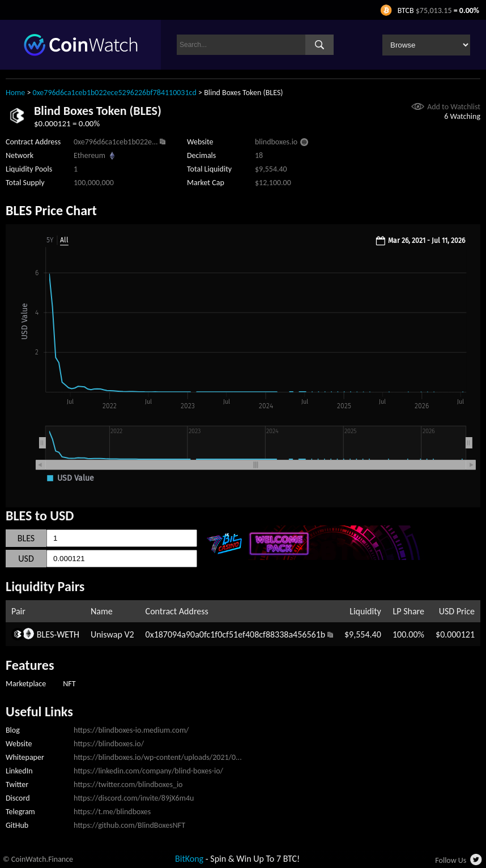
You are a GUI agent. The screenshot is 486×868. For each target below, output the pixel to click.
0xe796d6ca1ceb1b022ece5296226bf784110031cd (115, 93)
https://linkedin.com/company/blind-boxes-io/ (148, 771)
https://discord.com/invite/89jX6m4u (134, 798)
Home (15, 93)
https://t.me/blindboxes (112, 812)
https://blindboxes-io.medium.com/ (131, 730)
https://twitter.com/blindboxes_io (128, 784)
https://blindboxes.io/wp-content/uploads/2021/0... (158, 757)
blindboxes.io (276, 142)
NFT (69, 684)
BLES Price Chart (51, 210)
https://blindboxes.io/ (109, 744)
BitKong (189, 859)
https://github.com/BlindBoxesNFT (129, 825)
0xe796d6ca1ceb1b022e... (116, 142)
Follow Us (451, 860)
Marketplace (26, 684)
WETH (68, 634)
